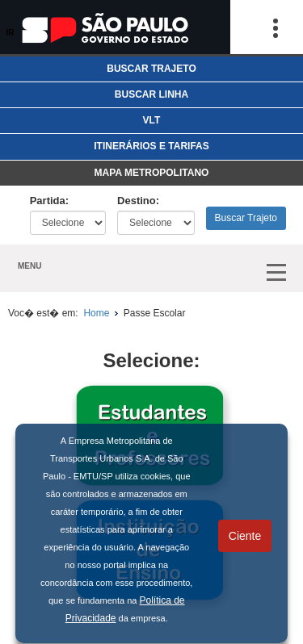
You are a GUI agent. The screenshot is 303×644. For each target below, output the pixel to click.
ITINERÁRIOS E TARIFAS (151, 146)
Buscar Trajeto (246, 218)
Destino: (138, 201)
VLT (152, 120)
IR (11, 33)
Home (95, 313)
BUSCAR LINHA (151, 94)
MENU (29, 266)
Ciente (245, 536)
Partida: (49, 201)
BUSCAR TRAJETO (151, 69)
